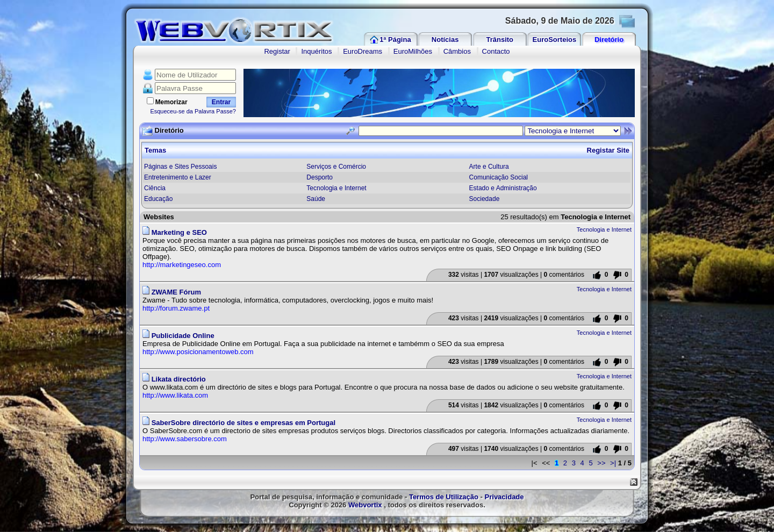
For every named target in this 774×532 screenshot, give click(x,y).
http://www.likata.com (175, 395)
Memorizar (171, 102)
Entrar (221, 102)
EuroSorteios (555, 39)
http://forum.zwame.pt (176, 308)
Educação (158, 199)
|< (535, 463)
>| (613, 463)
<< (546, 463)
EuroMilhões (413, 51)
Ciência (155, 188)
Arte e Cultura (489, 167)
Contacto (496, 51)
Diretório (609, 39)
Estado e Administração (503, 188)
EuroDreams (363, 51)
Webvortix (365, 505)
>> (601, 463)
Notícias (445, 39)
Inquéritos (316, 51)
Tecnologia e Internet (336, 188)
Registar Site (608, 150)
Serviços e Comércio (336, 167)
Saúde (316, 199)
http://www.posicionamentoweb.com (198, 352)
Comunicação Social (499, 177)
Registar (277, 51)
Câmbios (457, 51)
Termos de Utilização (444, 497)
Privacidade (504, 497)
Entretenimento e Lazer (178, 177)
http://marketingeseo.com (182, 265)
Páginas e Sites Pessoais (180, 167)
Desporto (320, 177)
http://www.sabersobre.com (185, 439)
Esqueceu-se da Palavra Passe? (193, 111)
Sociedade (485, 199)
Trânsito (500, 39)
